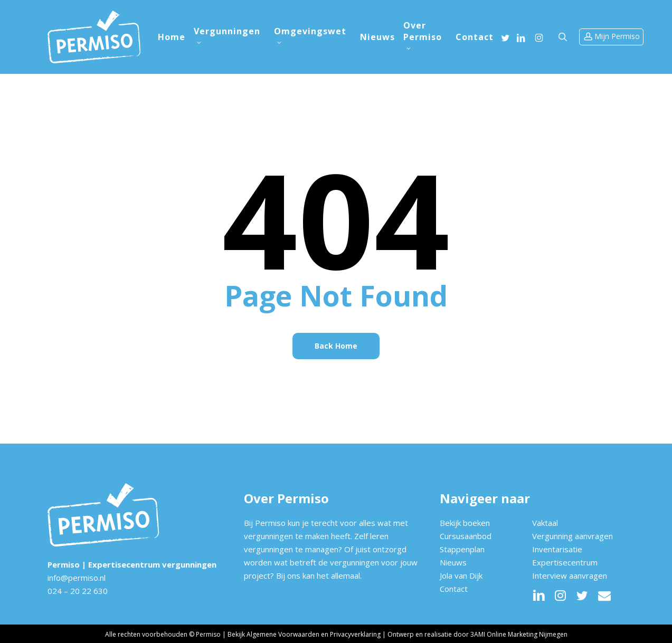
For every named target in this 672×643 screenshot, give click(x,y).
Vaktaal (545, 523)
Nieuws (453, 562)
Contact (454, 589)
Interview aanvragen (570, 575)
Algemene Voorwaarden (283, 634)
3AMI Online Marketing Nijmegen (519, 634)
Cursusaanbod (466, 536)
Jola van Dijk (461, 575)
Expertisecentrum (565, 562)
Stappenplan (462, 549)
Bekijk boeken (465, 523)
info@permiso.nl (77, 578)
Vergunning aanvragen (572, 536)
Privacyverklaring (355, 634)
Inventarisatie (557, 549)
